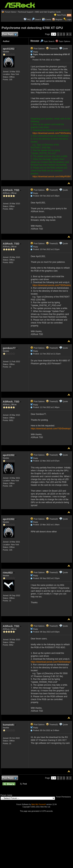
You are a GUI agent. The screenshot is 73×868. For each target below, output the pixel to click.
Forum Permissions (64, 797)
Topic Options (63, 41)
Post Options (37, 49)
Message (35, 41)
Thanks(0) (52, 49)
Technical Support (26, 12)
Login (69, 19)
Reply (36, 52)
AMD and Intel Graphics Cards (48, 12)
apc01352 (10, 49)
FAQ (29, 19)
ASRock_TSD (12, 190)
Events (47, 19)
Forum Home (10, 12)
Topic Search (47, 41)
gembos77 (10, 348)
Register (59, 19)
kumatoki (9, 725)
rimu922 (9, 573)
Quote (65, 49)
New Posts (62, 15)
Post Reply (9, 34)
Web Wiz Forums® (39, 804)
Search (38, 19)
